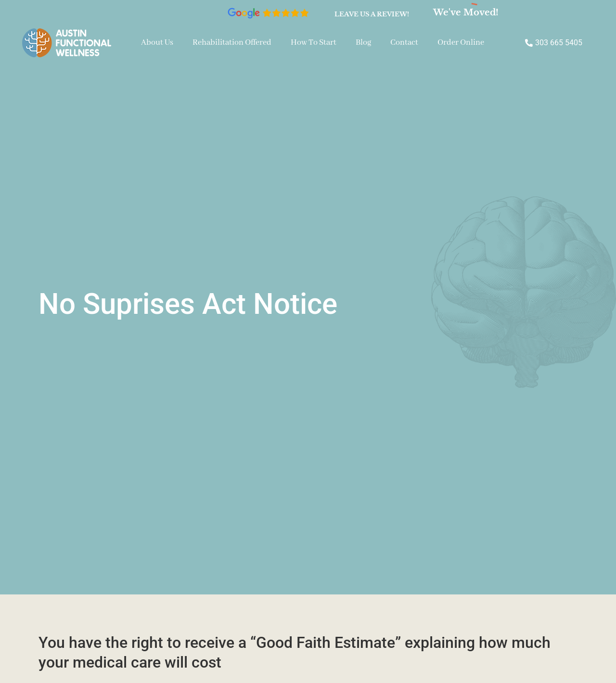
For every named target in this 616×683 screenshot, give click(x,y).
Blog (363, 43)
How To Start (314, 43)
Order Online (461, 43)
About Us (157, 43)
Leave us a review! (372, 14)
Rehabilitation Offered (232, 43)
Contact (404, 43)
